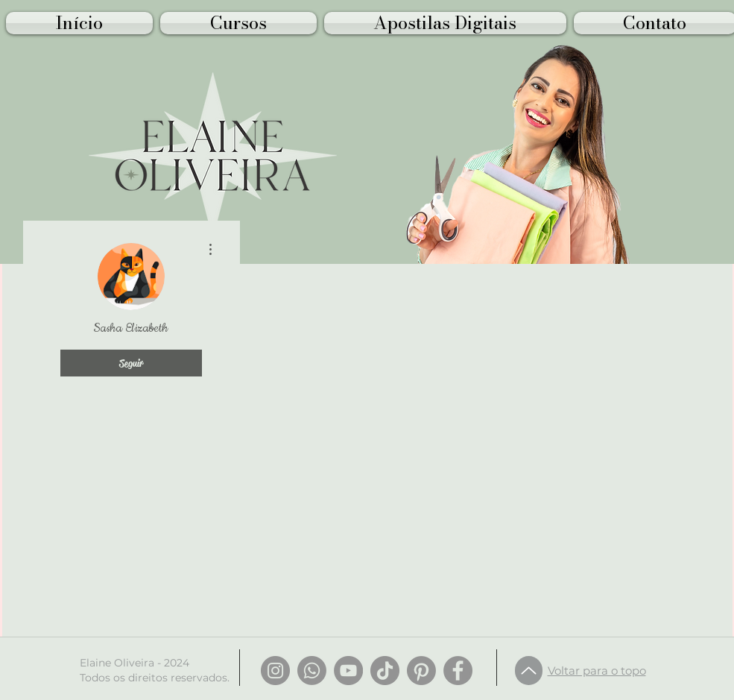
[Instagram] (275, 671)
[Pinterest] (421, 671)
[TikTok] (385, 671)
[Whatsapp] (312, 671)
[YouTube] (348, 671)
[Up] (529, 671)
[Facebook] (458, 671)
